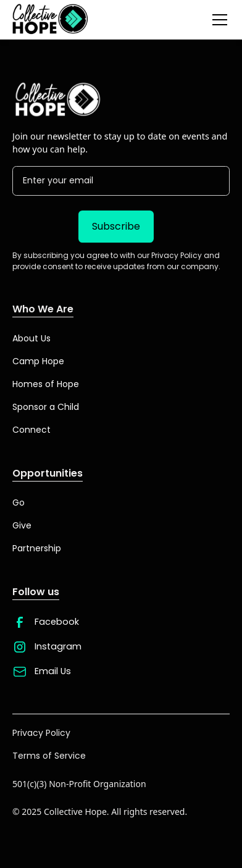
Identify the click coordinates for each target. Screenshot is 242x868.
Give (22, 525)
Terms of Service (49, 756)
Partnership (37, 548)
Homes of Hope (46, 384)
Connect (31, 430)
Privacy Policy (41, 733)
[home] (51, 20)
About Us (31, 338)
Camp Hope (38, 361)
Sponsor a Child (46, 407)
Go (19, 503)
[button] (217, 20)
